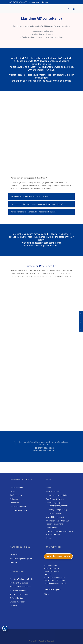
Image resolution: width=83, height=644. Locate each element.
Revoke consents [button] (55, 513)
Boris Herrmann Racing (19, 590)
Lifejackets (14, 555)
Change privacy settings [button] (58, 506)
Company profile (17, 488)
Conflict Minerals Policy (19, 510)
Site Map (49, 538)
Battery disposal (52, 528)
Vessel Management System (21, 559)
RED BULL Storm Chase (19, 594)
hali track (13, 562)
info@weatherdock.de (43, 449)
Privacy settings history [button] (58, 510)
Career (13, 491)
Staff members (16, 495)
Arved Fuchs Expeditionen (20, 587)
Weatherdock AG (47, 641)
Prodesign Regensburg (19, 583)
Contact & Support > (53, 590)
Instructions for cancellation (57, 495)
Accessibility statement (55, 517)
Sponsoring (14, 503)
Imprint (49, 488)
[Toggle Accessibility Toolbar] (5, 628)
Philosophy (14, 499)
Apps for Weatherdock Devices (22, 579)
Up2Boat (13, 606)
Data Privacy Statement (55, 499)
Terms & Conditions (53, 491)
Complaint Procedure (18, 507)
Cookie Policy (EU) (53, 503)
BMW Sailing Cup (17, 598)
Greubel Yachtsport (18, 602)
